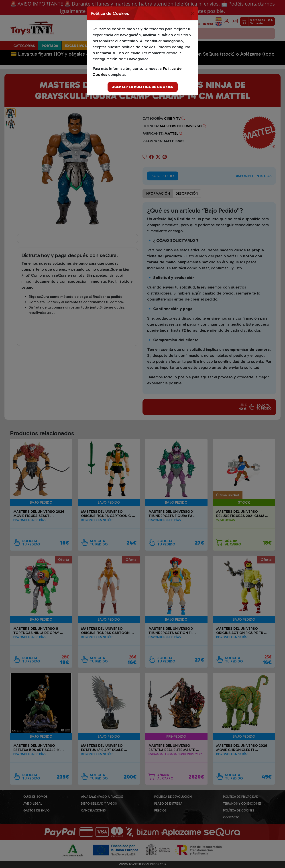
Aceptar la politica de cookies (143, 87)
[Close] (193, 13)
